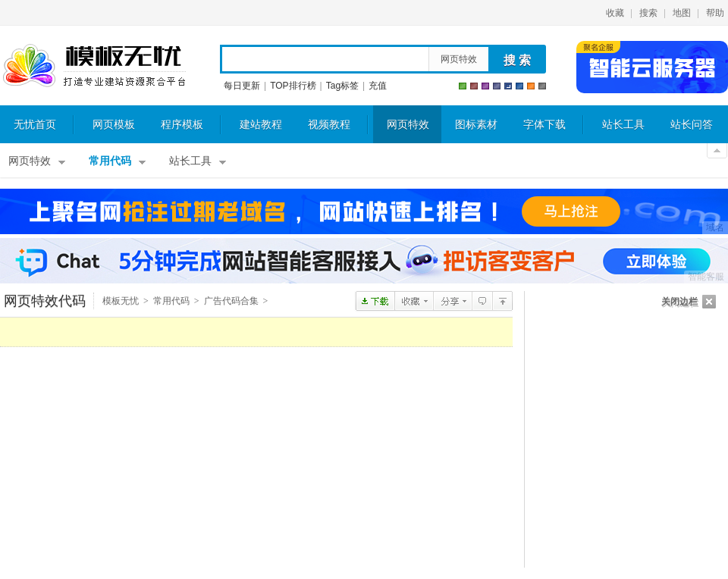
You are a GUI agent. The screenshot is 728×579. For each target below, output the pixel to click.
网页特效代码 (45, 301)
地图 (682, 13)
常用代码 (110, 161)
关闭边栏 (679, 302)
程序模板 (182, 125)
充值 (378, 86)
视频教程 (329, 125)
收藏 (615, 13)
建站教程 (261, 125)
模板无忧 (94, 66)
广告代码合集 (231, 301)
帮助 (715, 13)
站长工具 (623, 125)
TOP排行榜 (293, 86)
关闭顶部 (717, 151)
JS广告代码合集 (502, 301)
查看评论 (482, 301)
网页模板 (114, 125)
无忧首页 (35, 125)
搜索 (648, 13)
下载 (375, 301)
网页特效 (459, 59)
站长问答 (692, 125)
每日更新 (242, 86)
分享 (452, 301)
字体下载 (544, 125)
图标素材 (476, 125)
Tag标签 (342, 86)
